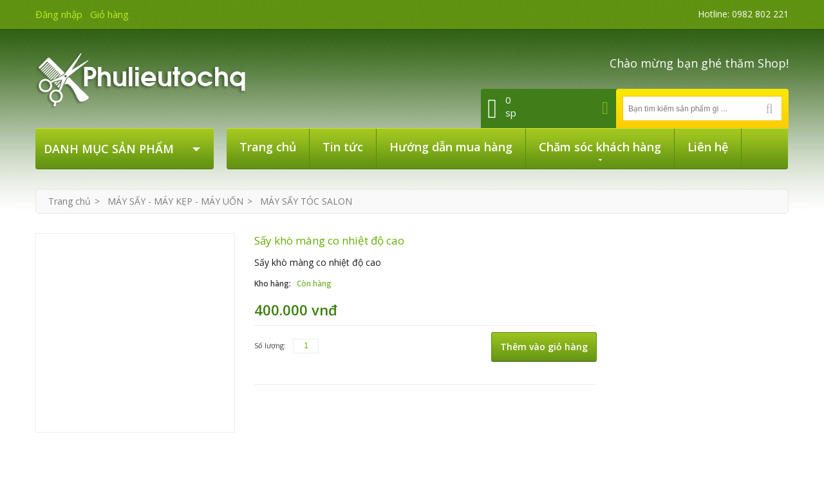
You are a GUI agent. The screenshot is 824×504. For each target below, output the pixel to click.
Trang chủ (70, 201)
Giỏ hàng (109, 14)
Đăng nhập (59, 14)
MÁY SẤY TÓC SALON (306, 201)
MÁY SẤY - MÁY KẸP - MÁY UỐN (175, 201)
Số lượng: (270, 345)
